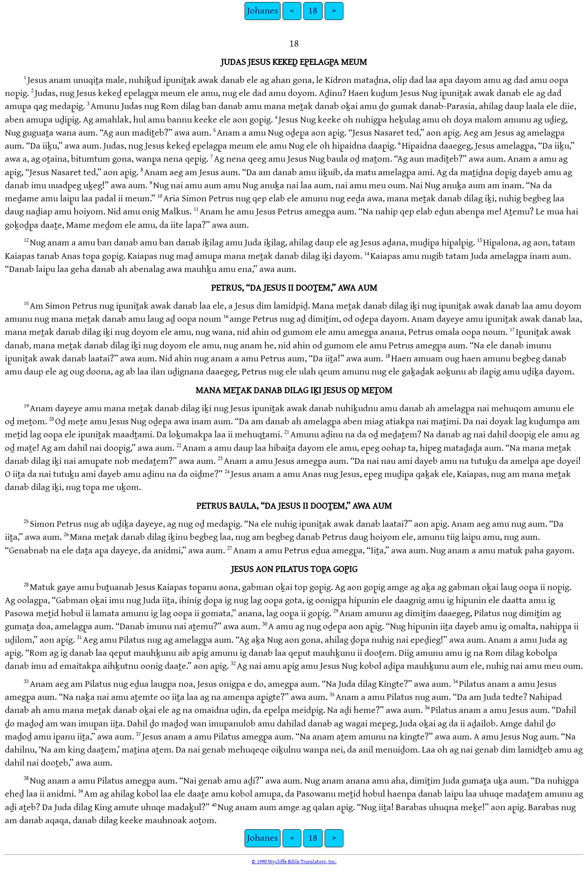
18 (313, 11)
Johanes (263, 11)
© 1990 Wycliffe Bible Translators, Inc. (294, 862)
